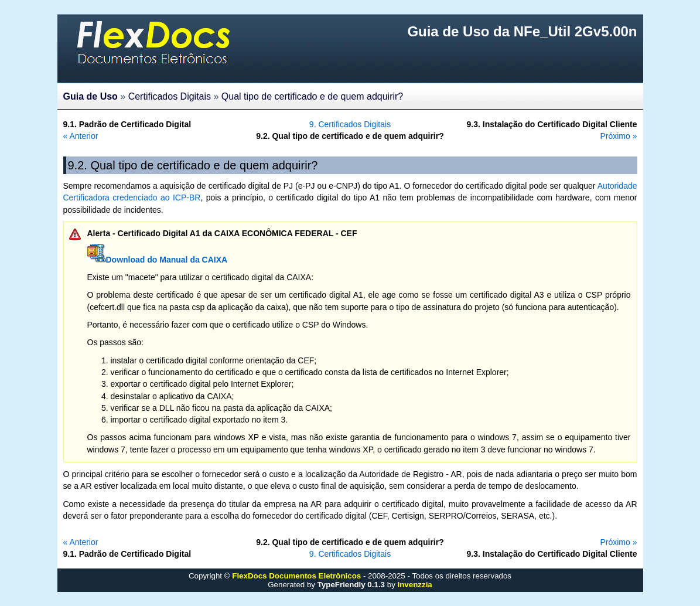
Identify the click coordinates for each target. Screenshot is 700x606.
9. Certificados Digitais (350, 124)
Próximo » (618, 136)
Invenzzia (415, 585)
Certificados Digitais (170, 96)
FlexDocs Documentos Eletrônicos (296, 576)
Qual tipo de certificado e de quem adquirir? (312, 96)
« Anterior (81, 136)
